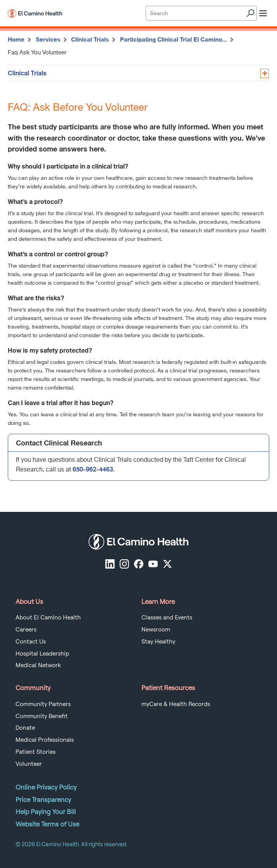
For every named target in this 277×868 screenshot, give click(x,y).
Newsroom (156, 630)
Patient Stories (36, 752)
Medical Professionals (45, 740)
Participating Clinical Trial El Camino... (173, 39)
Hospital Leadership (42, 654)
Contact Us (31, 642)
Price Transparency (43, 800)
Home (16, 39)
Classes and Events (167, 618)
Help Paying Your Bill (46, 812)
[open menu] (263, 13)
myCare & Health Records (176, 704)
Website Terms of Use (47, 824)
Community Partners (43, 704)
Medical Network (38, 665)
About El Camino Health (48, 618)
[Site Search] (201, 13)
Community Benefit (42, 716)
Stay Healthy (158, 642)
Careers (26, 630)
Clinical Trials (90, 39)
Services (48, 39)
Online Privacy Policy (46, 787)
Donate (25, 728)
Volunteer (29, 764)
